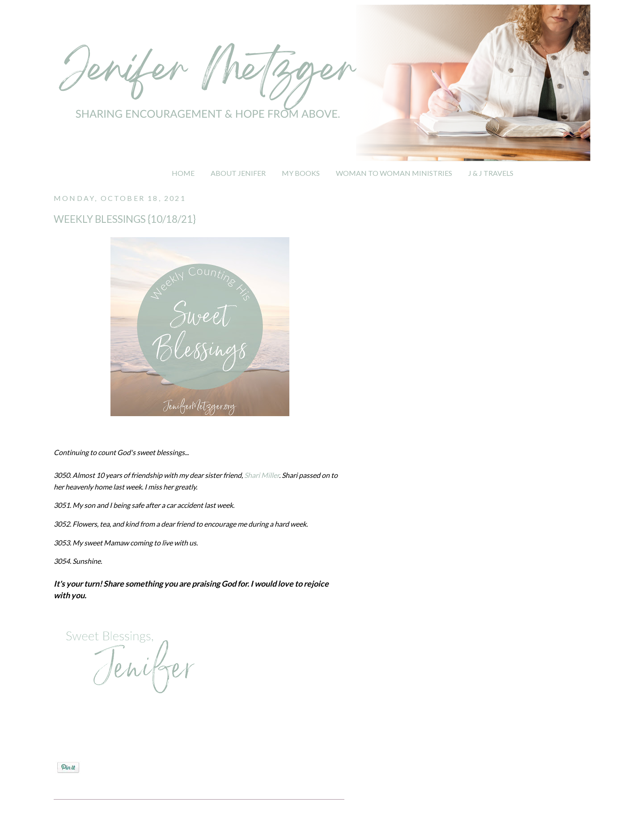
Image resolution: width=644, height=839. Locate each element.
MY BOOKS (301, 173)
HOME (183, 173)
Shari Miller (262, 475)
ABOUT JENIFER (238, 173)
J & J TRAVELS (491, 173)
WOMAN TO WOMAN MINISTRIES (394, 173)
